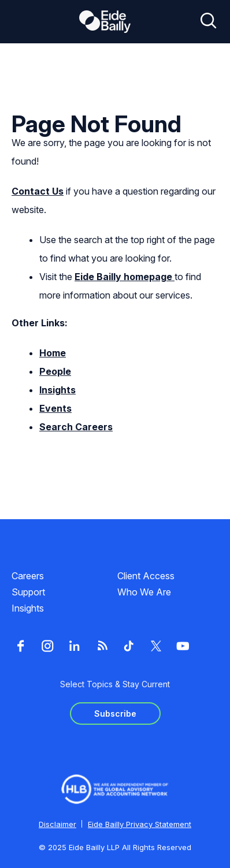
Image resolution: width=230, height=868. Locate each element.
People (55, 371)
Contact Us (38, 191)
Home (53, 353)
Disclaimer (57, 824)
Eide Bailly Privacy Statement (140, 824)
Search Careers (76, 427)
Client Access (146, 576)
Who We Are (144, 592)
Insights (57, 390)
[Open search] (208, 21)
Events (55, 408)
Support (28, 592)
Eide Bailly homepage (125, 277)
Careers (28, 576)
